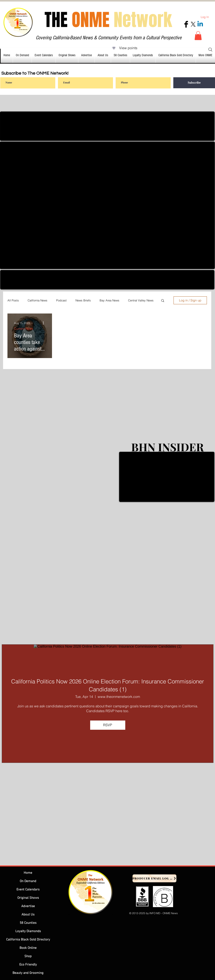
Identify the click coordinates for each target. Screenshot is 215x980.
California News (38, 300)
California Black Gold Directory (28, 940)
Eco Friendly (28, 965)
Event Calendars (28, 890)
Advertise (28, 906)
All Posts (13, 300)
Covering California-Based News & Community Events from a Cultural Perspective (109, 38)
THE (108, 20)
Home (28, 873)
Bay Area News (109, 300)
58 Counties (28, 923)
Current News (24, 329)
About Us (28, 915)
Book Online (28, 948)
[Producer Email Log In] (154, 878)
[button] (198, 36)
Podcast (61, 300)
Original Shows (28, 898)
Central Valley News (141, 300)
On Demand (28, 881)
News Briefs (83, 300)
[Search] (210, 50)
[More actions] (45, 323)
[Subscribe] (194, 83)
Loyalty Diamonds (28, 931)
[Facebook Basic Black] (186, 24)
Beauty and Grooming (28, 973)
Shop (28, 956)
